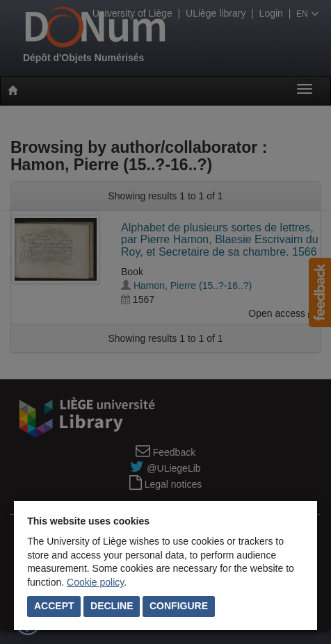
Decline (112, 606)
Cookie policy (95, 582)
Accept (54, 606)
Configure (179, 606)
